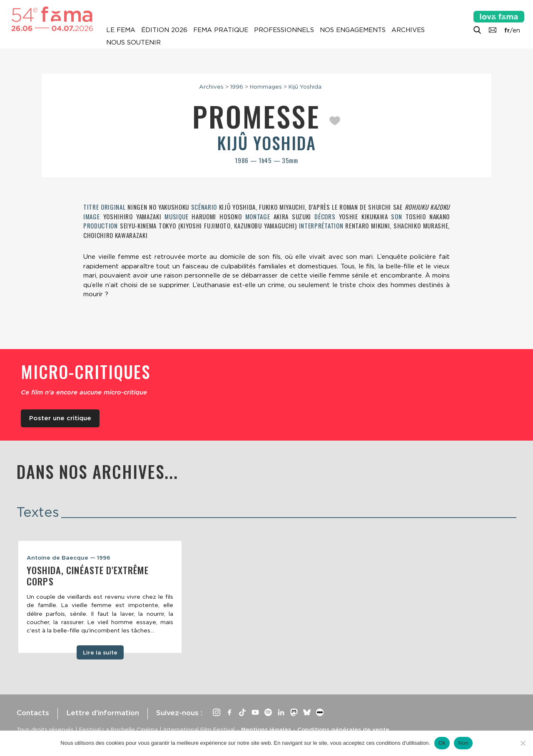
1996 (237, 87)
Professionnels (284, 30)
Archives (408, 30)
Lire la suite (100, 652)
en (516, 30)
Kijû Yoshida (305, 87)
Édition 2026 (164, 30)
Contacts (33, 713)
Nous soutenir (133, 42)
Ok (442, 743)
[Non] (523, 743)
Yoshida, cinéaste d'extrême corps (88, 576)
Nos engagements (353, 30)
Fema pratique (221, 30)
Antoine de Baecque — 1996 (68, 558)
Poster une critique (60, 418)
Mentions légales (266, 729)
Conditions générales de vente (343, 729)
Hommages (266, 87)
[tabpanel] (100, 597)
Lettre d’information (103, 713)
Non (463, 743)
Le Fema (121, 30)
